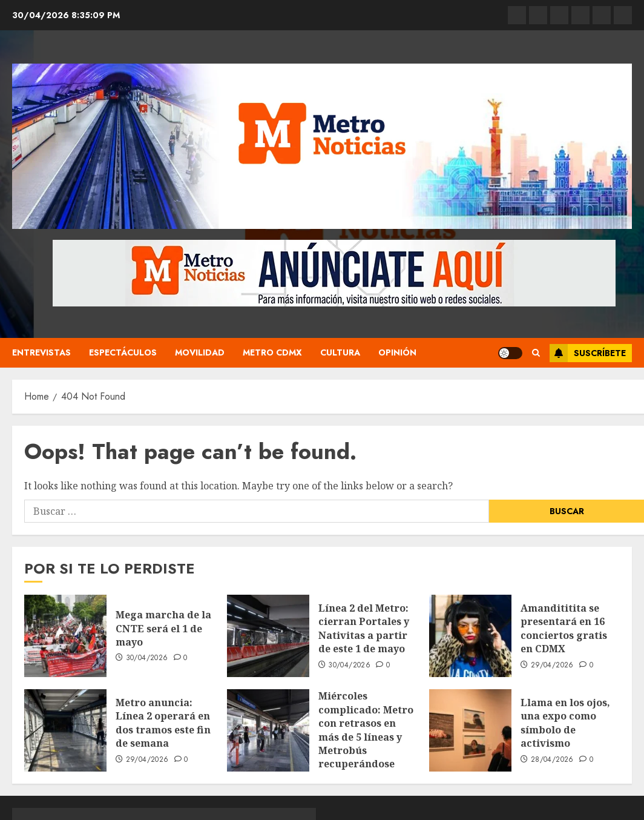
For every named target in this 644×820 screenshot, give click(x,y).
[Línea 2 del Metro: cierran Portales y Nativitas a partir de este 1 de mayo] (268, 636)
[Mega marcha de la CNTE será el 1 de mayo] (65, 636)
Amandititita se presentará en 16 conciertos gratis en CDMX (564, 628)
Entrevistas (41, 352)
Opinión (397, 352)
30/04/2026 (147, 658)
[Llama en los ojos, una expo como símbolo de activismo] (470, 730)
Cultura (340, 352)
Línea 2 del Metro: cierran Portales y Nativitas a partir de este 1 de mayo (364, 628)
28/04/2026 (552, 760)
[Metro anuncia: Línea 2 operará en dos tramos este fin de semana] (65, 730)
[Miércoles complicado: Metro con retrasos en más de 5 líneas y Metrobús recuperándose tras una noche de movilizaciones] (268, 730)
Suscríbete (588, 353)
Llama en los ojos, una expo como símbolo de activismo (565, 723)
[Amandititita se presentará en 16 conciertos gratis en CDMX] (470, 636)
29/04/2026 (552, 666)
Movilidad (200, 352)
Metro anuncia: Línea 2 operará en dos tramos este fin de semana (163, 723)
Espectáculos (123, 352)
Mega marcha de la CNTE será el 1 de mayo (163, 628)
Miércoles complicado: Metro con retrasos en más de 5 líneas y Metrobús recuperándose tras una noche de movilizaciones (366, 743)
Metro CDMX (272, 352)
